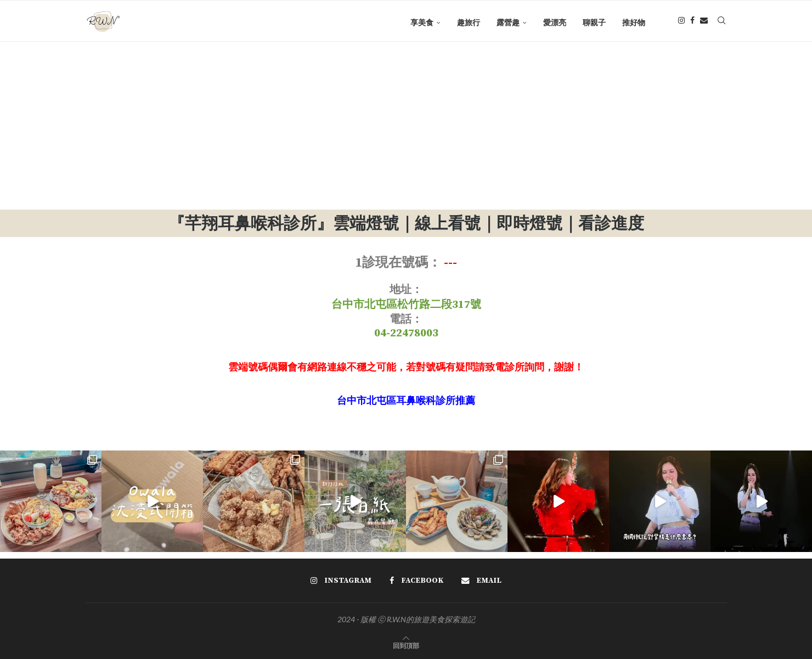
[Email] (704, 22)
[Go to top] (406, 645)
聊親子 (594, 22)
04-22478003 (406, 333)
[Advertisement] (406, 127)
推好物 (634, 22)
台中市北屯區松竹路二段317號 (406, 305)
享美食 (422, 22)
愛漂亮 (555, 22)
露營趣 (508, 22)
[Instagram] (681, 22)
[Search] (721, 22)
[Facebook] (692, 22)
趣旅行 (469, 22)
